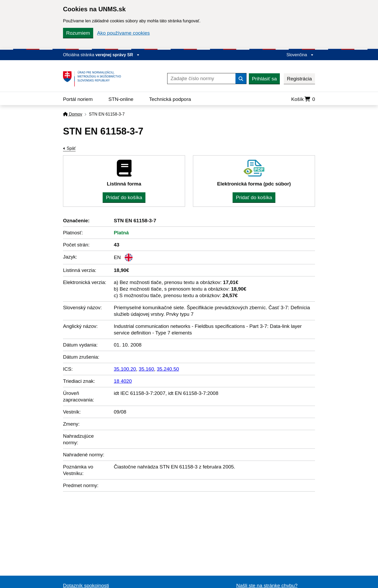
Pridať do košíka (124, 197)
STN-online (121, 99)
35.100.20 (125, 369)
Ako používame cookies (124, 33)
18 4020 (123, 381)
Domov (73, 114)
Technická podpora (170, 99)
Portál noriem (78, 99)
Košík (303, 99)
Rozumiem (78, 33)
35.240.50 (168, 369)
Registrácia (299, 79)
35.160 (146, 369)
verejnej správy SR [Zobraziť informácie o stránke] (118, 55)
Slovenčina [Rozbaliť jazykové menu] (300, 55)
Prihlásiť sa (264, 79)
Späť (71, 148)
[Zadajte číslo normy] (201, 79)
